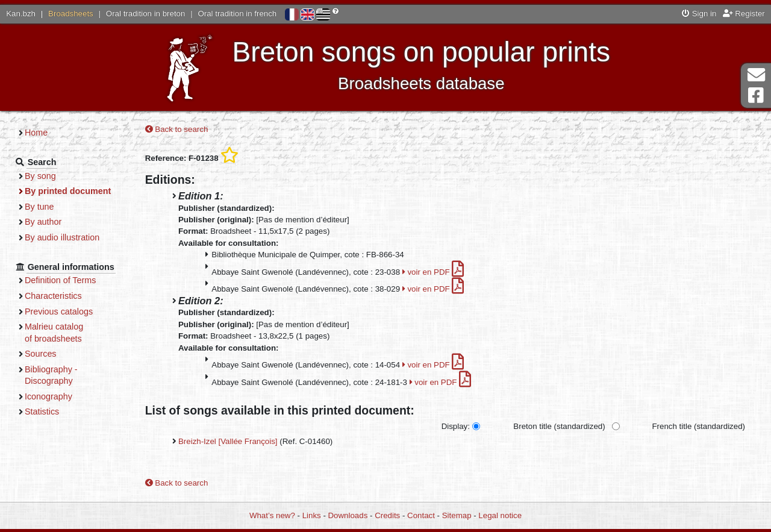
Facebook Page (756, 95)
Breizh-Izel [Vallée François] (228, 441)
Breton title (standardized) (559, 426)
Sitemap (457, 515)
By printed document (68, 191)
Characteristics (53, 296)
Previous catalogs (59, 311)
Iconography (48, 396)
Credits (387, 515)
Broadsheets (71, 14)
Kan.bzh (21, 14)
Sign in (699, 14)
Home (36, 133)
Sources (41, 354)
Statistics (42, 412)
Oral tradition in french (237, 14)
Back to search (177, 129)
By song (40, 176)
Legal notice (500, 515)
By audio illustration (62, 237)
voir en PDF (433, 272)
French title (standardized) (699, 426)
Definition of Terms (60, 280)
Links (312, 515)
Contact (421, 515)
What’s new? (272, 515)
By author (43, 222)
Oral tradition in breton (146, 14)
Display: (456, 426)
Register (744, 14)
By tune (39, 207)
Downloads (348, 515)
